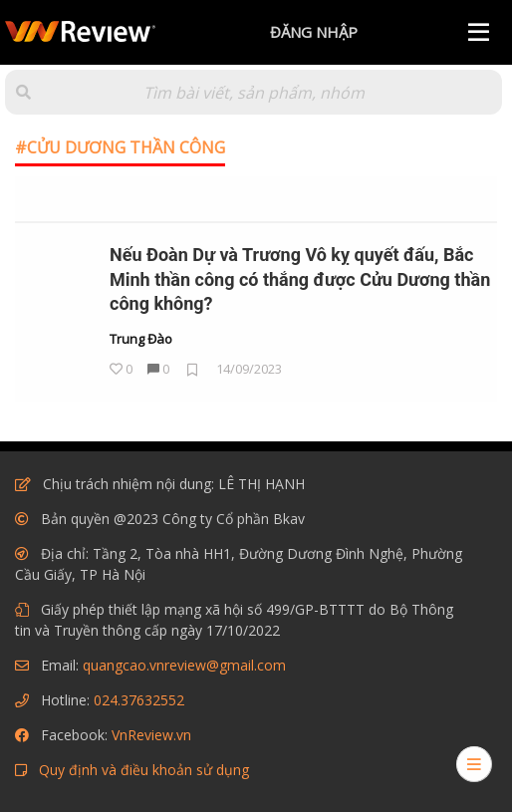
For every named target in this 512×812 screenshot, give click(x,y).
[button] (23, 92)
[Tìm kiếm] (254, 92)
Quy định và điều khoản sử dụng (144, 770)
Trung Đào (141, 340)
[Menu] (479, 32)
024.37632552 (139, 700)
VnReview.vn (151, 735)
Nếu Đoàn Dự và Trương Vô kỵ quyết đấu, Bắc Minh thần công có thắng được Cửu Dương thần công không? (300, 279)
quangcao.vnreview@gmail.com (184, 665)
